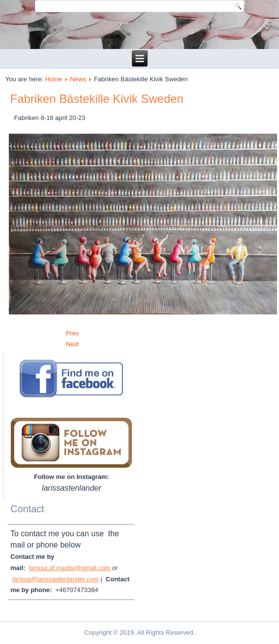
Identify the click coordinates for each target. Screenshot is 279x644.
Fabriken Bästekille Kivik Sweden (97, 99)
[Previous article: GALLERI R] (72, 333)
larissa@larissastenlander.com (56, 579)
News (78, 79)
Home (54, 79)
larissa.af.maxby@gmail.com (70, 568)
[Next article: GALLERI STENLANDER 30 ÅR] (72, 344)
